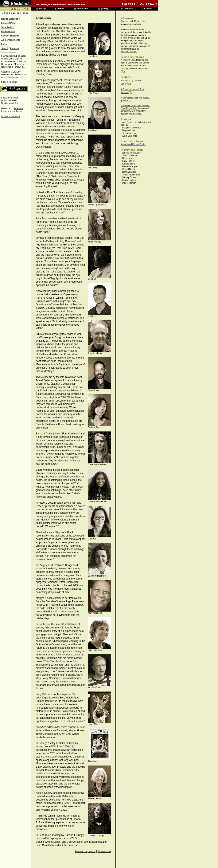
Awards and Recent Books (133, 144)
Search (5, 48)
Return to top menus (85, 851)
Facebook (18, 108)
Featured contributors (131, 153)
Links (4, 44)
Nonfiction (132, 122)
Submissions (8, 27)
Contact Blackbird (10, 36)
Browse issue (104, 851)
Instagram (6, 111)
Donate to (10, 117)
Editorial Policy (9, 23)
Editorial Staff (8, 32)
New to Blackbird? (10, 19)
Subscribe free (8, 98)
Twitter (19, 111)
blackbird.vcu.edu (129, 52)
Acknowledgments (11, 40)
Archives (14, 48)
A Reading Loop (128, 60)
